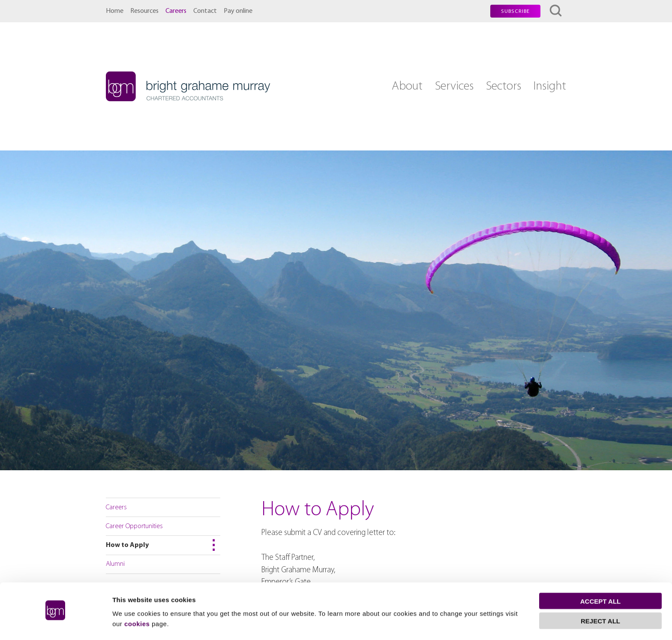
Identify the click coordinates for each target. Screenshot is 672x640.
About (407, 86)
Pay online (238, 11)
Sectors (504, 86)
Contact (205, 11)
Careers (176, 11)
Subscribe (515, 12)
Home (115, 11)
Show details (132, 623)
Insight (550, 86)
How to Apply (127, 545)
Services (454, 86)
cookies (137, 599)
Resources (144, 11)
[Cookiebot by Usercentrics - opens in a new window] (55, 623)
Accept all (600, 577)
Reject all (600, 597)
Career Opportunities (134, 526)
